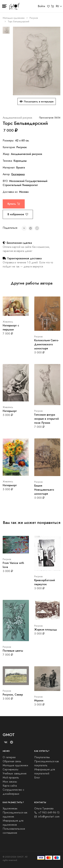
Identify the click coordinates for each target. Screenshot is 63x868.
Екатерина (18, 174)
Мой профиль (11, 778)
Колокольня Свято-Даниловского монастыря (47, 344)
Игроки (39, 700)
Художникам (10, 809)
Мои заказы (10, 782)
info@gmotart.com (47, 817)
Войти (41, 6)
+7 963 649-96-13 (47, 813)
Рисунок (34, 18)
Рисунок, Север (13, 695)
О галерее (9, 757)
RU (57, 6)
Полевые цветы (13, 651)
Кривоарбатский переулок (45, 582)
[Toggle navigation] (4, 6)
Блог (37, 778)
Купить (14, 204)
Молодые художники (14, 18)
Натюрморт (10, 411)
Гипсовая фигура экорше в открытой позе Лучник (47, 419)
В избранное (18, 214)
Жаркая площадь (46, 630)
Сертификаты (10, 770)
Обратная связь (12, 761)
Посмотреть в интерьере (37, 101)
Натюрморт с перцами (11, 327)
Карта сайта (10, 786)
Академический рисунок (17, 118)
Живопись (8, 322)
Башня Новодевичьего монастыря (44, 490)
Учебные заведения (15, 774)
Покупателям (42, 757)
